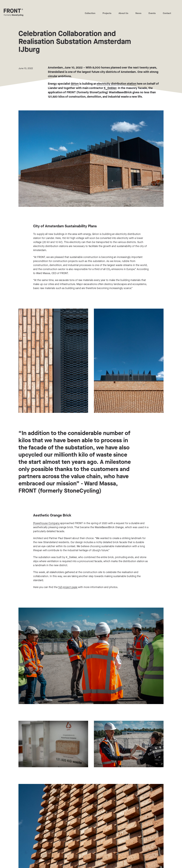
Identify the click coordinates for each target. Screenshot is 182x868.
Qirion (75, 84)
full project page (68, 587)
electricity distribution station (117, 84)
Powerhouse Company (46, 523)
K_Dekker (110, 88)
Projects (107, 13)
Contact (167, 13)
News (138, 13)
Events (152, 13)
